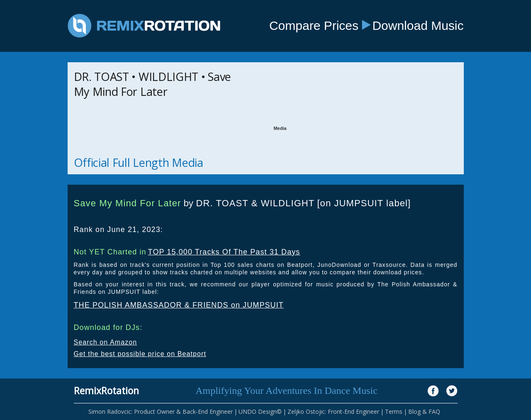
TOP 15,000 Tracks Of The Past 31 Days (224, 252)
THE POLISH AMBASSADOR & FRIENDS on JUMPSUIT (179, 305)
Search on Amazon (106, 342)
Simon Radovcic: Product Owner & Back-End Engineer (161, 411)
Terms (394, 411)
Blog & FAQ (424, 411)
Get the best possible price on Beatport (140, 354)
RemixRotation (106, 391)
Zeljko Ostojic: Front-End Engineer (333, 411)
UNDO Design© (260, 411)
